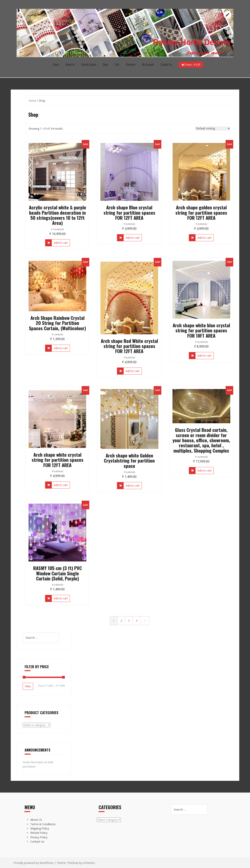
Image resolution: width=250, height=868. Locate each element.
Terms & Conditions (43, 824)
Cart (117, 64)
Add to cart (61, 243)
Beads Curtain (89, 64)
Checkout (131, 64)
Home (56, 64)
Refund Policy (39, 833)
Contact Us (166, 64)
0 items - (192, 65)
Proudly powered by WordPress (34, 863)
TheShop (73, 863)
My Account (148, 64)
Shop (105, 64)
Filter (28, 686)
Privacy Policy (39, 837)
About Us (70, 64)
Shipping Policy (40, 828)
